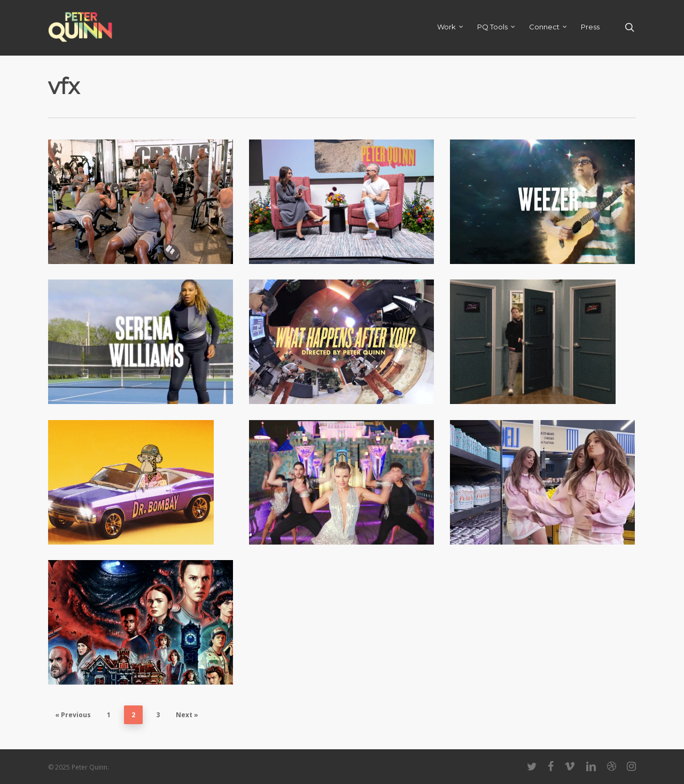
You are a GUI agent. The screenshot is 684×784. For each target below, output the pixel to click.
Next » (187, 715)
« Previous (73, 715)
